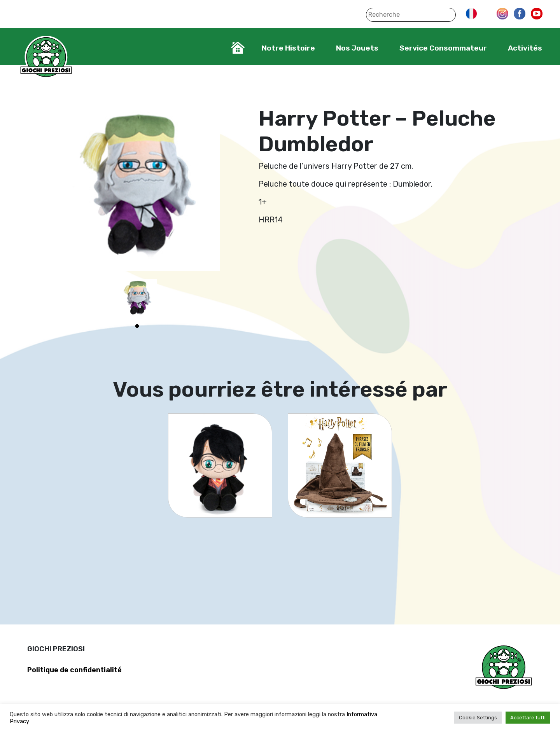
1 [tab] (137, 326)
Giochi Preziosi (46, 57)
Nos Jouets (357, 48)
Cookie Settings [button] (478, 718)
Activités (525, 48)
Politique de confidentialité (74, 670)
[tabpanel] (137, 299)
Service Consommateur (443, 48)
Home (238, 48)
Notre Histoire (288, 48)
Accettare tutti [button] (528, 718)
